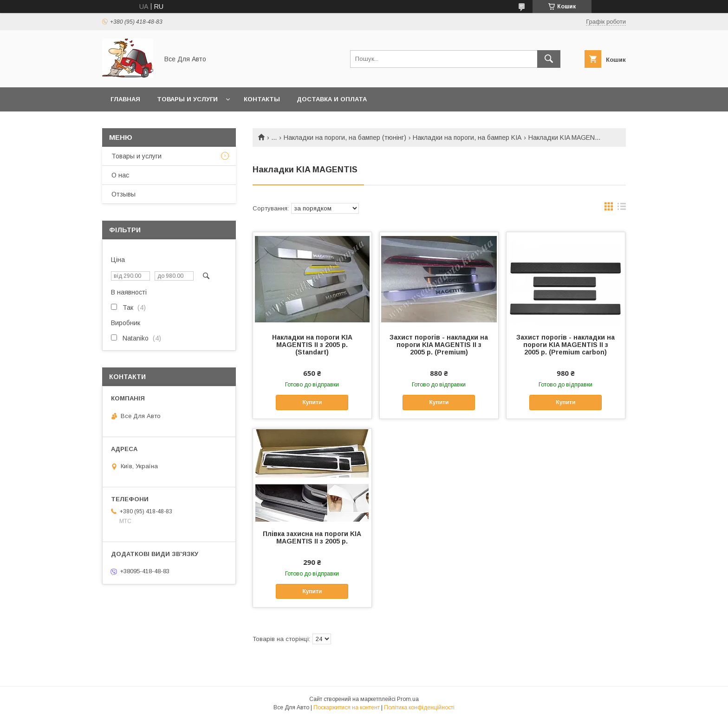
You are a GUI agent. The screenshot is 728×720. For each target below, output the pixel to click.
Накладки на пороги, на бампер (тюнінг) (345, 137)
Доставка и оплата (332, 99)
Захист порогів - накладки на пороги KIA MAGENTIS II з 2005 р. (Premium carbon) (565, 345)
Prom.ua (408, 699)
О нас (120, 175)
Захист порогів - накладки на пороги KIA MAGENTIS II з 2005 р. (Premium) (439, 345)
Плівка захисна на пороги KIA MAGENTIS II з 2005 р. (312, 537)
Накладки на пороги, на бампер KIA (467, 137)
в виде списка (622, 209)
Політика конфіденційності (419, 707)
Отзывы (123, 194)
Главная (125, 99)
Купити (312, 402)
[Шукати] (549, 59)
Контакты (262, 99)
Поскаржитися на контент (347, 707)
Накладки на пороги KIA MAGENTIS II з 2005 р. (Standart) (312, 345)
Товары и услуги (187, 99)
